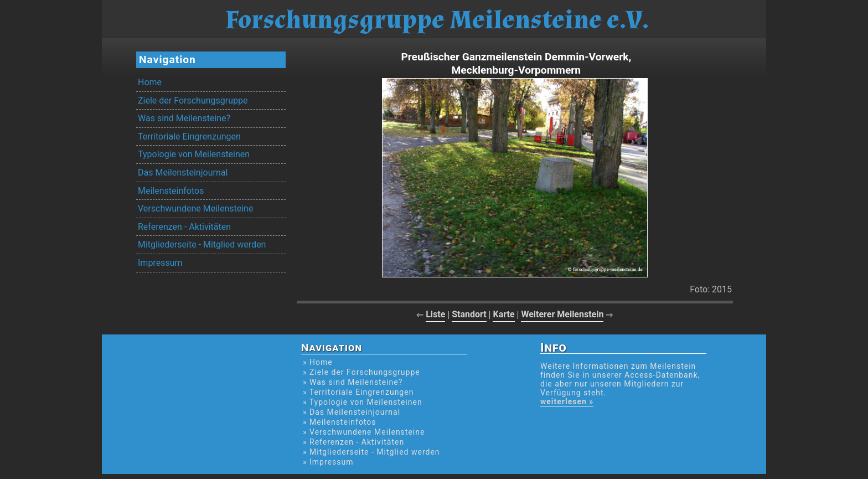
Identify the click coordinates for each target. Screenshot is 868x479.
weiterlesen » (567, 401)
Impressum (160, 263)
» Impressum (328, 462)
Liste (435, 314)
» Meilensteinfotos (340, 422)
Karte (503, 314)
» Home (318, 362)
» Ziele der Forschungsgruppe (361, 372)
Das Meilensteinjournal (183, 172)
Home (150, 82)
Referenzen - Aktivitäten (184, 227)
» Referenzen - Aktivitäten (353, 442)
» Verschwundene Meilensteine (364, 432)
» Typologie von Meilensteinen (363, 402)
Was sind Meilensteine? (184, 118)
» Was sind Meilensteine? (353, 382)
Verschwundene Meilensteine (195, 208)
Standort (469, 314)
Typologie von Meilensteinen (194, 154)
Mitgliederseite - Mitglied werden (202, 244)
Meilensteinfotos (171, 191)
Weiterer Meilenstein (562, 314)
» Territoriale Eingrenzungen (358, 392)
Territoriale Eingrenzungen (189, 137)
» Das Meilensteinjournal (352, 412)
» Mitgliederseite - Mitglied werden (371, 452)
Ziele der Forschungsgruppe (193, 101)
